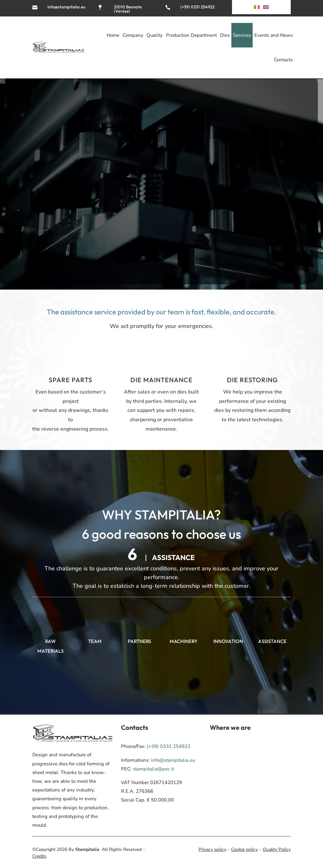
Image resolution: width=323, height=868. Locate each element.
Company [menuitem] (133, 35)
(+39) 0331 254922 (197, 7)
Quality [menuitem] (155, 35)
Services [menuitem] (242, 35)
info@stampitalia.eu (66, 7)
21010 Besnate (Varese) (128, 9)
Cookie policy (244, 849)
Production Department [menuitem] (191, 35)
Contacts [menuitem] (283, 60)
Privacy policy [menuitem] (212, 849)
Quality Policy (277, 849)
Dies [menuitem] (225, 35)
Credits (39, 856)
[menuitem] (266, 8)
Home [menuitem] (113, 35)
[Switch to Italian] (257, 8)
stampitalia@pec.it (153, 769)
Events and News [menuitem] (273, 35)
